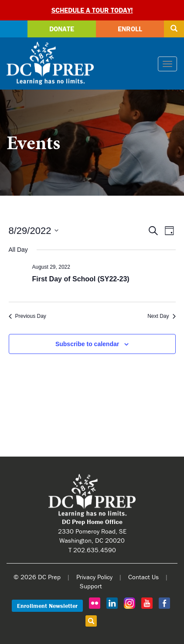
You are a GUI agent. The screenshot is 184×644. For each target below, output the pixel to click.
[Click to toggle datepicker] (34, 231)
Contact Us (143, 577)
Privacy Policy (94, 577)
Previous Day (27, 316)
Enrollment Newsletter (47, 606)
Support (91, 586)
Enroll (130, 29)
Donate (62, 29)
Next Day (161, 316)
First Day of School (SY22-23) (81, 279)
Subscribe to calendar (87, 344)
